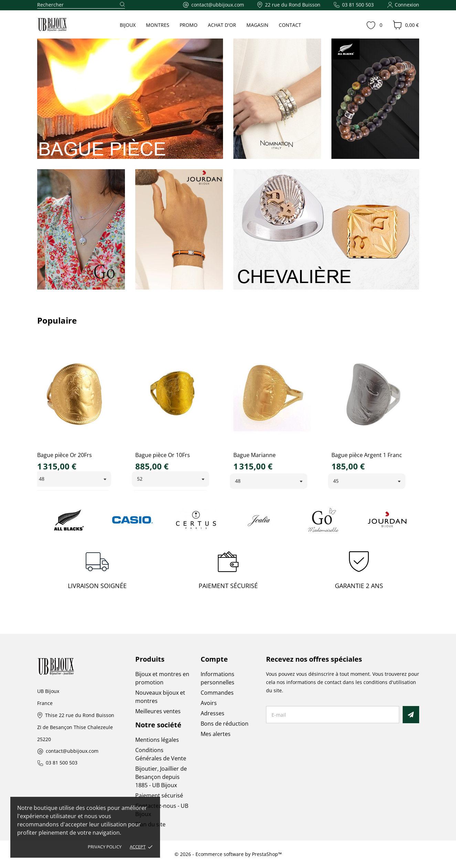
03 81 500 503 (62, 763)
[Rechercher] (81, 5)
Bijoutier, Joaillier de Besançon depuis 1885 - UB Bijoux (161, 777)
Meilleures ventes (158, 711)
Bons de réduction (225, 724)
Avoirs (209, 703)
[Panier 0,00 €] (406, 25)
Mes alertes (216, 734)
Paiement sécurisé (159, 795)
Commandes (217, 693)
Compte (214, 659)
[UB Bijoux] (65, 25)
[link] (130, 99)
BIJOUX (128, 25)
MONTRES (158, 25)
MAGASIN (257, 25)
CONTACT (290, 25)
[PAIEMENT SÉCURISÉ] (228, 572)
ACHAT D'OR (222, 25)
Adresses (213, 713)
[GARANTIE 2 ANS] (359, 572)
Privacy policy (105, 847)
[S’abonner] (411, 715)
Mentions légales (157, 740)
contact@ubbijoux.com (72, 751)
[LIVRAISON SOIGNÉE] (97, 572)
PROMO (189, 25)
